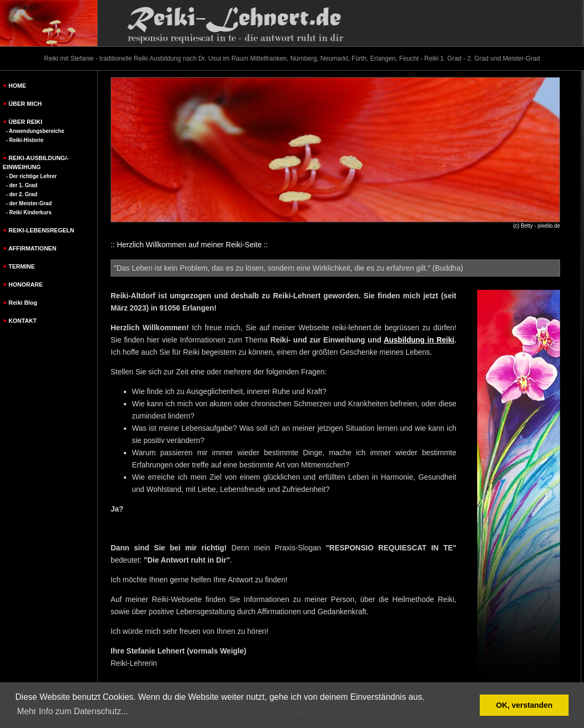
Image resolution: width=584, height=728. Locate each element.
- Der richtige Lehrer (31, 176)
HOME (17, 86)
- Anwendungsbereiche (35, 131)
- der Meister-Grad (29, 203)
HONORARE (26, 284)
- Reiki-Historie (25, 140)
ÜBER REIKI (26, 122)
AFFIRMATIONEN (32, 248)
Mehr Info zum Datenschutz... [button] (73, 711)
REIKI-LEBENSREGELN (41, 230)
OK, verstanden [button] (524, 705)
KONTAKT (23, 321)
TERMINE (22, 266)
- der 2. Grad (22, 194)
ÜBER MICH (25, 104)
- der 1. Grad (22, 185)
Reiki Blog (23, 303)
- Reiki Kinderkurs (29, 212)
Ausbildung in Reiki (419, 340)
